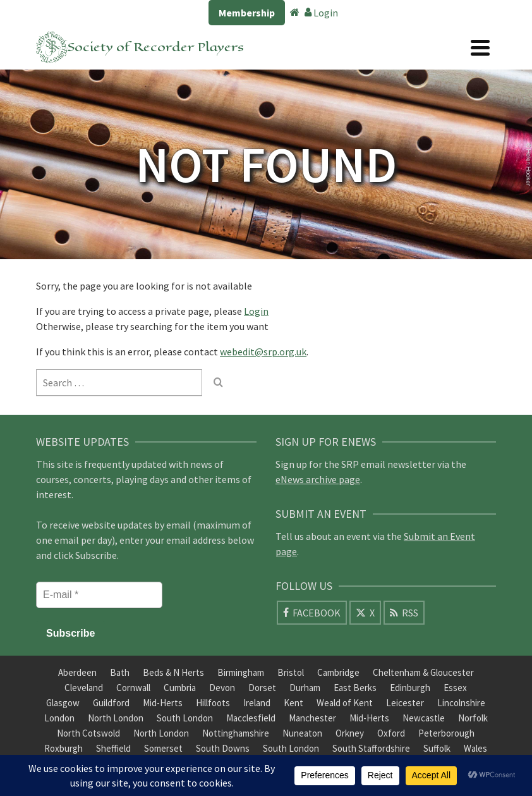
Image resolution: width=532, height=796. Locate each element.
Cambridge (338, 672)
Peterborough (446, 733)
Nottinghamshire (236, 733)
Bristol (291, 672)
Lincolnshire (461, 703)
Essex (455, 688)
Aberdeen (77, 672)
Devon (222, 688)
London (59, 718)
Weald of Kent (345, 703)
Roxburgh (63, 748)
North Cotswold (88, 733)
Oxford (391, 733)
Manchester (312, 718)
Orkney (350, 733)
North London (116, 718)
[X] (365, 613)
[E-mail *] (99, 595)
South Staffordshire (371, 748)
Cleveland (84, 688)
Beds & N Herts (173, 672)
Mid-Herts (163, 703)
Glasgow (63, 703)
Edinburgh (410, 688)
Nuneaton (302, 733)
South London (185, 718)
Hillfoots (213, 703)
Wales (475, 748)
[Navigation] (480, 47)
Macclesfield (251, 718)
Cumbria (180, 688)
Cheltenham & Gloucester (423, 672)
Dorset (262, 688)
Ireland (257, 703)
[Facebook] (312, 613)
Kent (293, 703)
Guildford (111, 703)
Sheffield (113, 748)
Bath (120, 672)
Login (321, 13)
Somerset (163, 748)
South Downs (223, 748)
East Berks (355, 688)
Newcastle (424, 718)
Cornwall (133, 688)
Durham (305, 688)
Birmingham (241, 672)
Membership (247, 13)
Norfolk (473, 718)
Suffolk (437, 748)
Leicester (405, 703)
